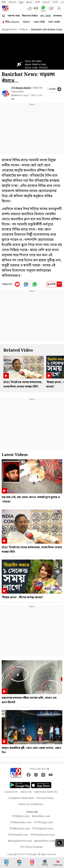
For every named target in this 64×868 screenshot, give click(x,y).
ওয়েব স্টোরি (39, 22)
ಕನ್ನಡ (21, 2)
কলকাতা (57, 16)
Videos (24, 30)
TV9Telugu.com (43, 822)
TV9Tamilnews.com (43, 835)
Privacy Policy (45, 798)
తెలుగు (29, 2)
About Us (26, 792)
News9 (12, 2)
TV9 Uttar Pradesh (31, 847)
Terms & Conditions (31, 804)
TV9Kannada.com (21, 822)
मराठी (37, 2)
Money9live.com (44, 841)
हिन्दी (4, 2)
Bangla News (9, 30)
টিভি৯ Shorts (12, 22)
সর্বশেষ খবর (14, 16)
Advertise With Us (46, 792)
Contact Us (11, 792)
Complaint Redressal (21, 798)
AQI (36, 8)
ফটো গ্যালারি (54, 22)
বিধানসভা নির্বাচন (30, 16)
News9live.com (41, 816)
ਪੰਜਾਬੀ (55, 2)
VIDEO (26, 22)
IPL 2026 (45, 16)
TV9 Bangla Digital (21, 88)
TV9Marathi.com (20, 829)
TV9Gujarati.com (43, 829)
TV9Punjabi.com (18, 835)
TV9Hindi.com (21, 816)
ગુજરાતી (46, 2)
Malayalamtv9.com (20, 841)
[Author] (6, 94)
